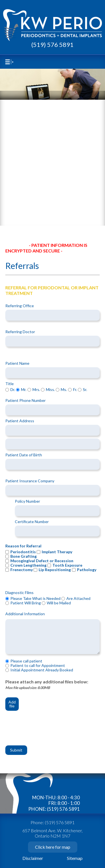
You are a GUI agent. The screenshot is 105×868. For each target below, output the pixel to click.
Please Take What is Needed (35, 599)
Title (10, 384)
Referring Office (20, 306)
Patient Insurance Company (30, 481)
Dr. (13, 390)
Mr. (24, 390)
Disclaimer (33, 858)
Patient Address (20, 421)
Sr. (85, 390)
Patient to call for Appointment (38, 666)
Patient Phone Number (25, 401)
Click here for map (53, 847)
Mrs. (36, 390)
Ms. (64, 390)
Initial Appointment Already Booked (42, 670)
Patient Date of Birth (24, 455)
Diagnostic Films (19, 593)
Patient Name (17, 363)
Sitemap (75, 858)
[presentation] (48, 731)
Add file (12, 704)
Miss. (50, 390)
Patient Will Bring (26, 603)
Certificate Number (32, 522)
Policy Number (27, 501)
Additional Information (25, 614)
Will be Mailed (59, 603)
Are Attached (78, 599)
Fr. (75, 390)
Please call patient (26, 661)
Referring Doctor (20, 332)
